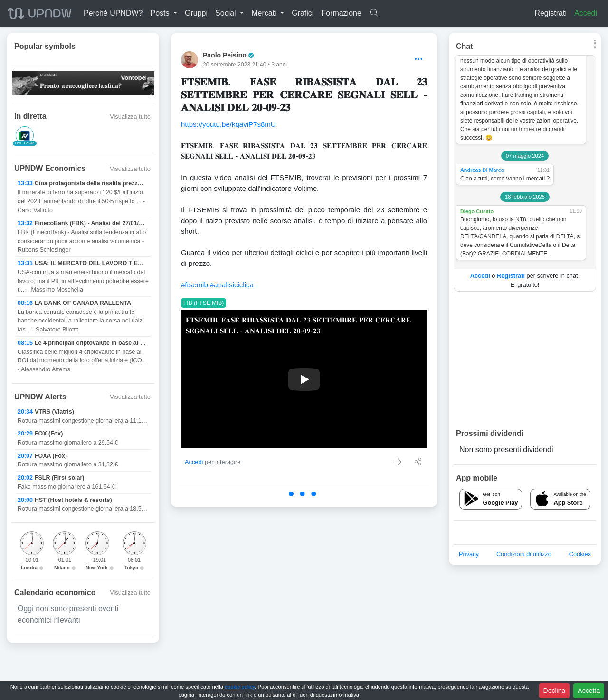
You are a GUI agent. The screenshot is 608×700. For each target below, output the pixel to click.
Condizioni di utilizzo (524, 554)
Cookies (580, 554)
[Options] (419, 60)
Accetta (589, 691)
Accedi (586, 13)
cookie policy (240, 687)
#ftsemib (195, 285)
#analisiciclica (232, 285)
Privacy (469, 554)
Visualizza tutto (130, 117)
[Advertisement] (525, 363)
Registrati (551, 13)
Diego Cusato (477, 211)
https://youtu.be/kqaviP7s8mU (228, 124)
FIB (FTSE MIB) (204, 303)
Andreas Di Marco (482, 170)
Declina (555, 691)
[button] (164, 13)
